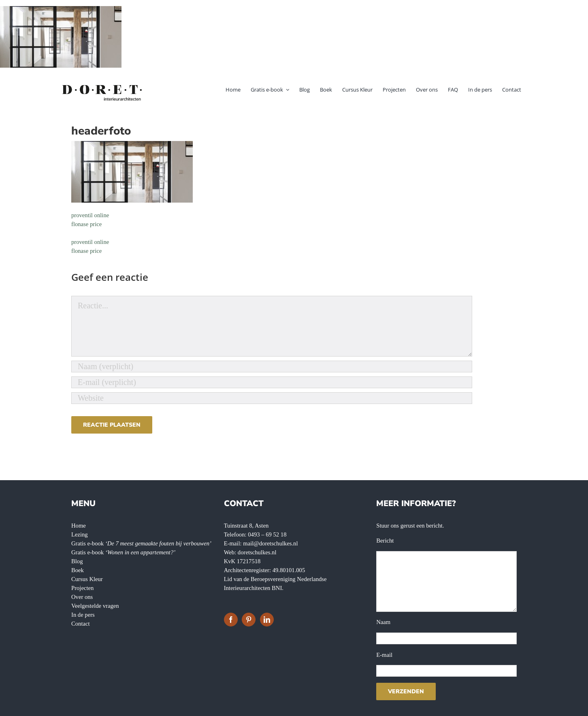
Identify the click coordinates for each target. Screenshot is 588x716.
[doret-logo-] (103, 86)
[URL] (272, 398)
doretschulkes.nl (257, 552)
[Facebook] (231, 620)
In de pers (83, 615)
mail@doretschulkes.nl (270, 543)
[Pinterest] (249, 620)
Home (79, 526)
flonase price (86, 224)
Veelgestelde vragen (95, 606)
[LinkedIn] (267, 620)
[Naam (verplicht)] (272, 367)
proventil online (90, 215)
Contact (81, 624)
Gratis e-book (141, 543)
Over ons (82, 597)
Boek (78, 570)
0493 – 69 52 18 (267, 534)
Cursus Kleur (87, 579)
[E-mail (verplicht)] (272, 382)
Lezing (80, 534)
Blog (77, 561)
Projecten (82, 588)
